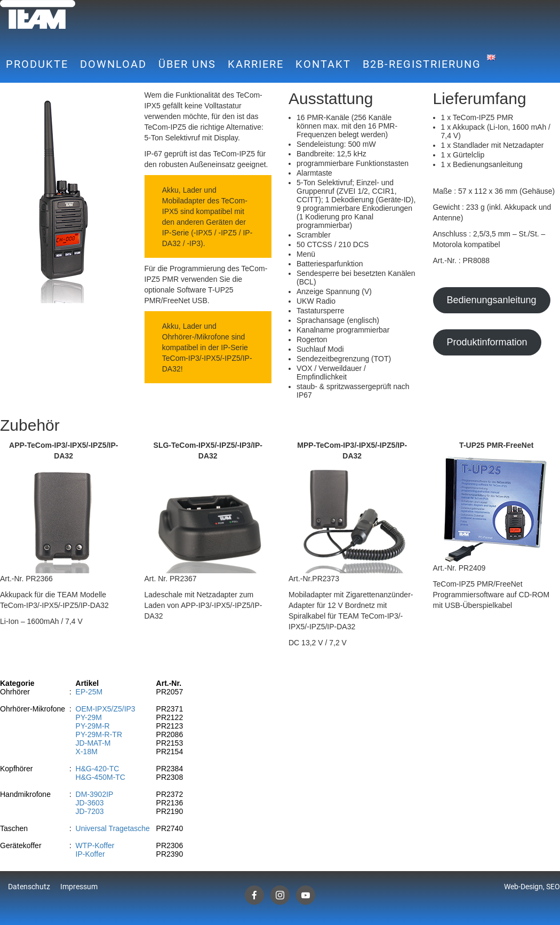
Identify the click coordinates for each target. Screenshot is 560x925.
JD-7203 (90, 811)
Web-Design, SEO (532, 887)
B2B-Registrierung (422, 64)
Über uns (187, 64)
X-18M (87, 752)
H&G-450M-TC (101, 777)
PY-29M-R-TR (99, 734)
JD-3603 (90, 803)
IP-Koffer (90, 854)
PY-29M (89, 717)
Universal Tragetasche (113, 828)
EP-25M (89, 692)
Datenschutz (29, 887)
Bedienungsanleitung (491, 300)
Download (113, 64)
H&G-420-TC (98, 769)
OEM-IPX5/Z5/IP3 (106, 709)
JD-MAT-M (93, 743)
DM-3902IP (95, 794)
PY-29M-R (93, 726)
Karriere (256, 64)
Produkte (37, 64)
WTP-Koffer (95, 845)
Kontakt (323, 64)
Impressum (79, 887)
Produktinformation (487, 342)
